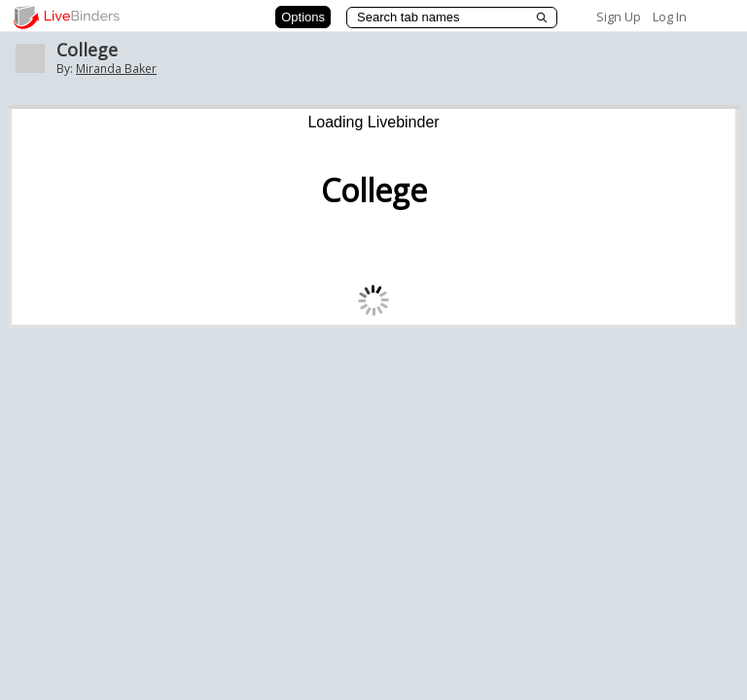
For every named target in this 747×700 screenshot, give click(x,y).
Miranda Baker (116, 69)
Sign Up (619, 17)
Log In (670, 17)
